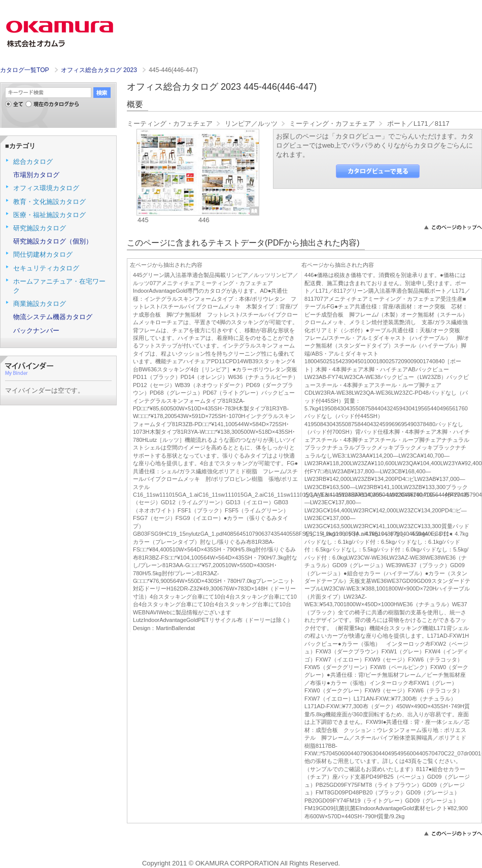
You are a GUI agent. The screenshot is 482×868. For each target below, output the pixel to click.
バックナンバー (36, 331)
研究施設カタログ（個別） (53, 241)
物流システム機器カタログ (53, 317)
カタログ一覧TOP (24, 70)
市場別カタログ (36, 175)
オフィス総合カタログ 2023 (100, 70)
